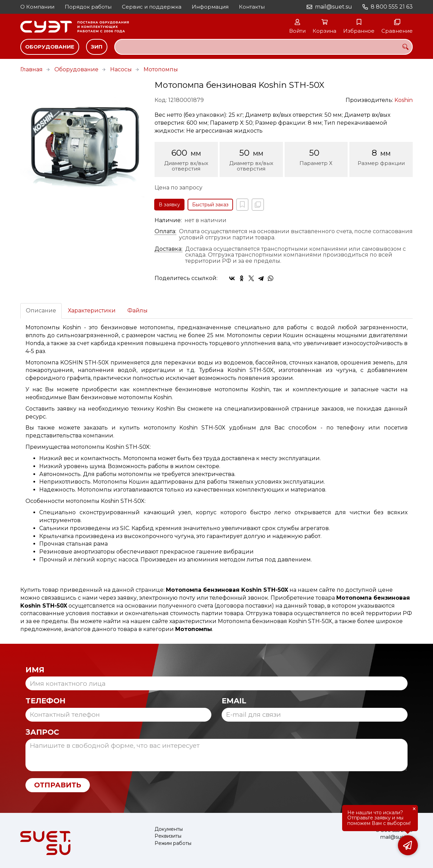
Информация (210, 7)
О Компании (37, 7)
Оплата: (165, 231)
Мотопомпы (161, 69)
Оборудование (50, 47)
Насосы (121, 69)
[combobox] (263, 47)
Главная (31, 69)
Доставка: (168, 249)
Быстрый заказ (210, 205)
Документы (169, 829)
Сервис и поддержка (152, 7)
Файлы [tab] (138, 311)
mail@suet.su (334, 7)
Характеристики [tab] (92, 311)
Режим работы (173, 843)
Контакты (252, 7)
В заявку (169, 205)
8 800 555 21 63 (392, 7)
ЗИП (97, 47)
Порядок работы (88, 7)
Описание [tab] (41, 311)
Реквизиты (168, 836)
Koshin (404, 100)
